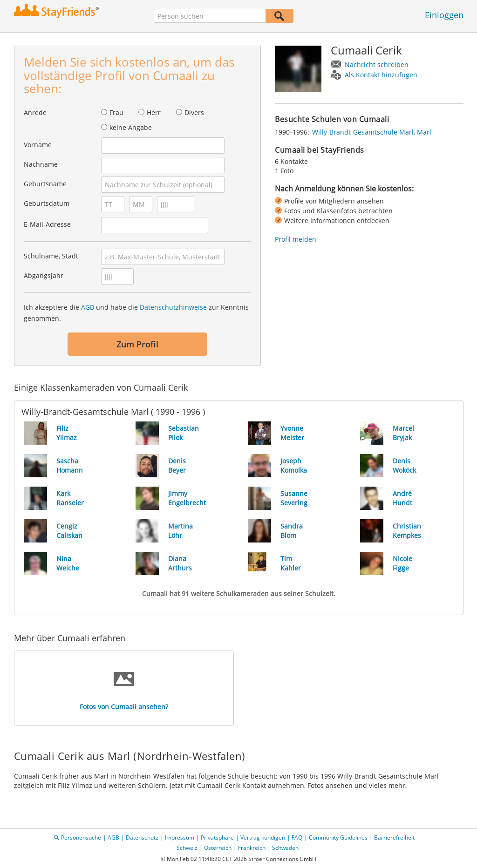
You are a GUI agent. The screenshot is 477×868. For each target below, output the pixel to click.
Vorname (38, 145)
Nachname (41, 164)
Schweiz (187, 848)
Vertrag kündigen (263, 837)
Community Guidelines (338, 837)
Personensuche (81, 837)
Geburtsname (45, 184)
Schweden (285, 848)
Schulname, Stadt (51, 256)
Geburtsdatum (47, 203)
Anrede (35, 112)
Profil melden (296, 239)
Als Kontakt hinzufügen (381, 75)
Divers (194, 112)
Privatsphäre (217, 837)
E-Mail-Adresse (47, 224)
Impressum (180, 837)
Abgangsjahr (44, 275)
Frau (116, 112)
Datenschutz (142, 837)
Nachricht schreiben (377, 64)
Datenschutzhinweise (173, 307)
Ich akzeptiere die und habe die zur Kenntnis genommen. (136, 313)
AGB (88, 307)
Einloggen (444, 15)
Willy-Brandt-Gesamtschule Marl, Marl (372, 132)
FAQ (297, 837)
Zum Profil (137, 344)
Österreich (218, 848)
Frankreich (252, 848)
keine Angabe (131, 127)
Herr (154, 112)
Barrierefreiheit (394, 837)
